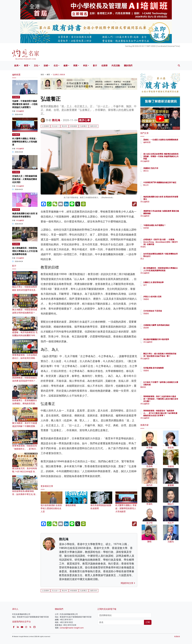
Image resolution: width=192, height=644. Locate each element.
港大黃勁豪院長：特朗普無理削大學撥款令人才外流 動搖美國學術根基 (25, 251)
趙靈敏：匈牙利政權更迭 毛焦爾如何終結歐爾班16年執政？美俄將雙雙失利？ (25, 335)
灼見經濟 (16, 97)
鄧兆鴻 (56, 120)
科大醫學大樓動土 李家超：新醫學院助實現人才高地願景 (126, 505)
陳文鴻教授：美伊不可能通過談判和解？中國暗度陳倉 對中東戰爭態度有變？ (25, 426)
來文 (160, 261)
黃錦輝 (161, 330)
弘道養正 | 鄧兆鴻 (59, 75)
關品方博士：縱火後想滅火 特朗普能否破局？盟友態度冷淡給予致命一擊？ (169, 356)
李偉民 (161, 247)
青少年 (65, 126)
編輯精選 (162, 145)
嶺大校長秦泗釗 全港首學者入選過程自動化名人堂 (52, 505)
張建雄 (161, 299)
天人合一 (55, 126)
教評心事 (85, 120)
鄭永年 (161, 187)
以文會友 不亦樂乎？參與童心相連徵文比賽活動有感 (169, 385)
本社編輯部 (20, 111)
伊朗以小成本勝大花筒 (168, 297)
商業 (75, 66)
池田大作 (94, 126)
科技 (85, 66)
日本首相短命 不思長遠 (168, 311)
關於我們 (128, 66)
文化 (36, 66)
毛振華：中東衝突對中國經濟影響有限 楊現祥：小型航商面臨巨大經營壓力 (25, 104)
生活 (56, 66)
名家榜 (104, 66)
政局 (16, 66)
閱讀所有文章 (128, 583)
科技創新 (74, 126)
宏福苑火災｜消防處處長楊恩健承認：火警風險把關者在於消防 (25, 179)
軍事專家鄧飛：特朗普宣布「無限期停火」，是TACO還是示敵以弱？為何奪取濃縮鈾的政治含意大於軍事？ (168, 415)
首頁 (42, 75)
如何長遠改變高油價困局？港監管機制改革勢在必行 (168, 256)
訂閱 (148, 622)
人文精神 (45, 126)
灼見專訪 (16, 244)
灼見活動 (116, 66)
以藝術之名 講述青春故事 (169, 282)
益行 (160, 285)
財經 (46, 66)
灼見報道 (16, 172)
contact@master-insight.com (72, 628)
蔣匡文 (161, 171)
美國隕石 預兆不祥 (166, 168)
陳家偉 (161, 389)
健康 (66, 66)
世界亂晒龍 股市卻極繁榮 (169, 368)
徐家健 (161, 230)
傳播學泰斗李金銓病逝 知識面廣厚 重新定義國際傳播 (168, 213)
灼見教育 (16, 135)
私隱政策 (177, 637)
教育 (26, 66)
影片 (95, 66)
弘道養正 (84, 126)
